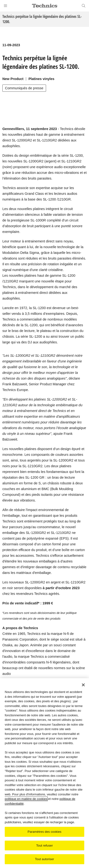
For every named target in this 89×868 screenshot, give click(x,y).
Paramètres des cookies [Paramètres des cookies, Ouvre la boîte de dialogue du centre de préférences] (44, 832)
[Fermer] (83, 685)
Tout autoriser (44, 859)
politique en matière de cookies (26, 799)
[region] (44, 773)
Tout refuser (44, 845)
